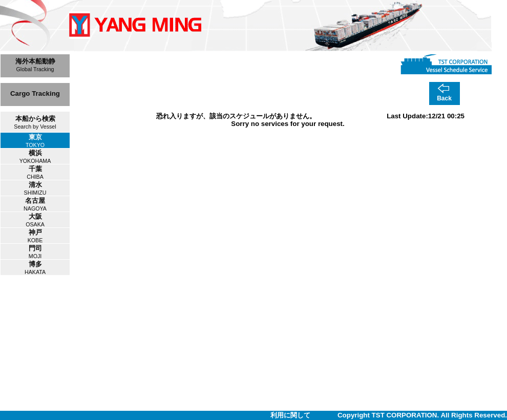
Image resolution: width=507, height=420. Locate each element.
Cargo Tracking (35, 93)
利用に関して (290, 415)
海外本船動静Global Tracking (35, 65)
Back (444, 98)
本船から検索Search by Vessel (35, 122)
